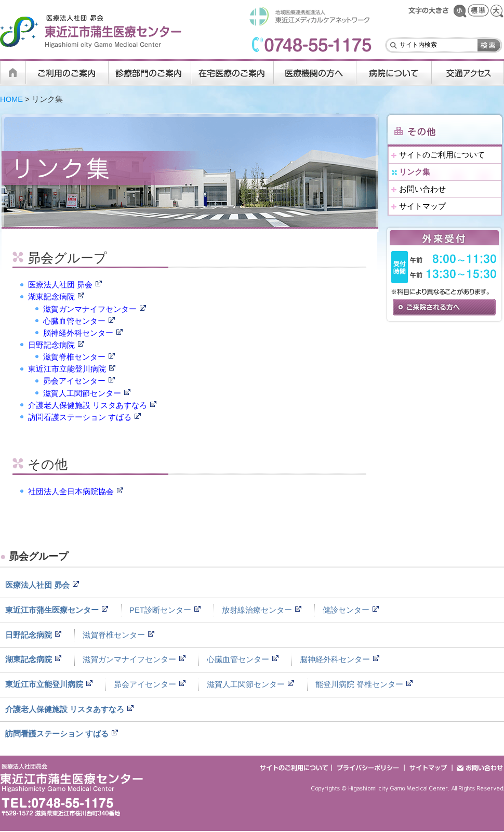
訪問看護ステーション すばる (80, 417)
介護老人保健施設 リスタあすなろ (88, 405)
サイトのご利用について (442, 155)
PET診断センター (160, 610)
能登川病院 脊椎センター (359, 684)
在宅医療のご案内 (233, 72)
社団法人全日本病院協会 (71, 492)
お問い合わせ (422, 189)
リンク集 (415, 172)
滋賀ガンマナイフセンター (90, 309)
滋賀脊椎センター (74, 357)
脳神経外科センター (78, 333)
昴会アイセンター (74, 381)
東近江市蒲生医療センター (52, 610)
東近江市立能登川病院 (67, 369)
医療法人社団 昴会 (60, 285)
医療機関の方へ (315, 72)
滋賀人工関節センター (82, 393)
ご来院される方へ (444, 307)
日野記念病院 (51, 345)
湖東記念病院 (51, 297)
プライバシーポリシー (368, 767)
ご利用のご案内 (67, 72)
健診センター (346, 610)
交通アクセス (468, 72)
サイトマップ (422, 206)
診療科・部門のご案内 (150, 72)
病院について (394, 72)
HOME (13, 72)
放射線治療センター (257, 610)
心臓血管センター (74, 321)
